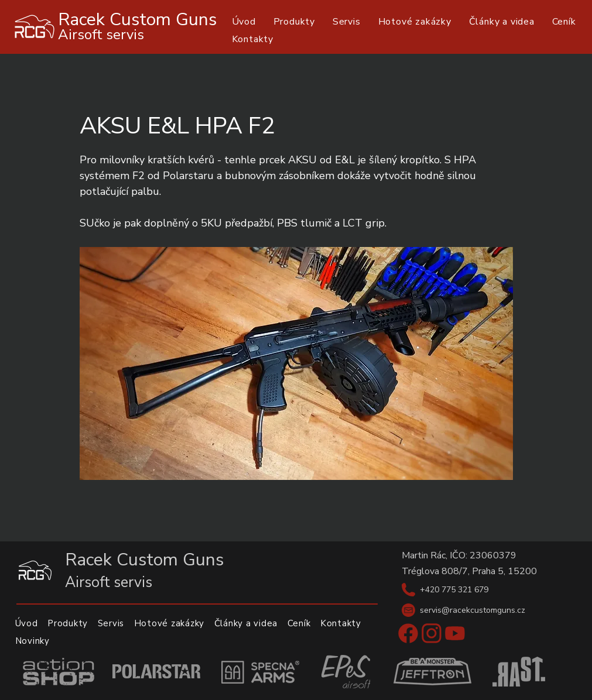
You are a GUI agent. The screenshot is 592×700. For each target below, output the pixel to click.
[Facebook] (408, 633)
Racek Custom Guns (137, 20)
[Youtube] (455, 633)
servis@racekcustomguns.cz (473, 610)
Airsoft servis (101, 35)
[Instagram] (432, 633)
